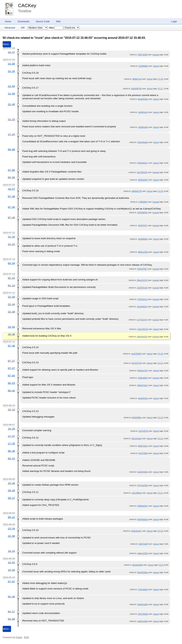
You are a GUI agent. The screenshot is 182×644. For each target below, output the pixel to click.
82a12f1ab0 (136, 438)
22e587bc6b (142, 288)
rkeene (156, 66)
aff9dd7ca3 (137, 79)
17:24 (11, 134)
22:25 (11, 71)
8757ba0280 (143, 485)
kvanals (156, 55)
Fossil (19, 637)
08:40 (11, 451)
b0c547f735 (137, 363)
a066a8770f (136, 191)
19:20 (11, 429)
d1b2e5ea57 (136, 531)
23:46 (11, 483)
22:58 (11, 536)
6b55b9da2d (143, 519)
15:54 (11, 327)
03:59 (11, 263)
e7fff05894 (143, 202)
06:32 (11, 391)
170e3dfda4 (143, 589)
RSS (26, 637)
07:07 (11, 582)
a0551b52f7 (143, 180)
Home (8, 21)
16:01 (11, 563)
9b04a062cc (143, 163)
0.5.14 (160, 363)
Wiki (58, 21)
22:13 (11, 410)
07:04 (11, 376)
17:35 (11, 444)
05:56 (11, 177)
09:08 (11, 150)
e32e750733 (143, 329)
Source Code (43, 21)
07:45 (11, 218)
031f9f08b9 (143, 66)
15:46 (11, 334)
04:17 (11, 612)
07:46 (11, 207)
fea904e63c (143, 398)
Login (174, 21)
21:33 (11, 237)
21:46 (11, 104)
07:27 (11, 361)
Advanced (10, 28)
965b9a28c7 (143, 506)
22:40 (11, 312)
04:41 (11, 459)
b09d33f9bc (137, 417)
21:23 (11, 119)
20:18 (11, 491)
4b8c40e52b (142, 337)
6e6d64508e (143, 472)
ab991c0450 (143, 621)
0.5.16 (160, 191)
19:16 (11, 551)
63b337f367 (142, 269)
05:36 (11, 597)
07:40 (11, 346)
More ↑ (7, 44)
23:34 (11, 529)
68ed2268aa (143, 572)
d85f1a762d (143, 252)
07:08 (11, 170)
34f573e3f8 (142, 55)
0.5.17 (160, 89)
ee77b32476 (142, 320)
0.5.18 (160, 79)
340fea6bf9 (142, 378)
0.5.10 (160, 531)
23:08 (11, 64)
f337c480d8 (143, 614)
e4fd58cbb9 (143, 127)
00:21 (11, 517)
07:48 (11, 196)
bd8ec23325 (143, 553)
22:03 (11, 86)
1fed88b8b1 (143, 239)
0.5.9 (161, 565)
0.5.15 (160, 354)
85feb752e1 (143, 446)
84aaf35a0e (143, 99)
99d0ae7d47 (143, 371)
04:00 (11, 619)
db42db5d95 (137, 565)
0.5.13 (160, 417)
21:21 (11, 244)
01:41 (11, 278)
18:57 (11, 189)
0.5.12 (160, 438)
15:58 (11, 570)
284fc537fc (143, 225)
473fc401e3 (142, 299)
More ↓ (7, 629)
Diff (23, 28)
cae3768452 (136, 354)
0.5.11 (160, 493)
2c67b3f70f (143, 431)
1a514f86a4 (136, 493)
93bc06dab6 (143, 142)
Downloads (24, 21)
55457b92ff (143, 544)
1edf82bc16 (143, 112)
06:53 (11, 383)
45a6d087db (136, 89)
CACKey (27, 6)
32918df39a (142, 212)
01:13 (11, 286)
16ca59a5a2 (142, 307)
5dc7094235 (142, 172)
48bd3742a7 (143, 385)
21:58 (11, 94)
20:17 (11, 498)
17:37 (11, 436)
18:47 (11, 52)
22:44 (11, 304)
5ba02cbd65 (143, 604)
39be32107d (142, 280)
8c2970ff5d (143, 453)
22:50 (11, 297)
